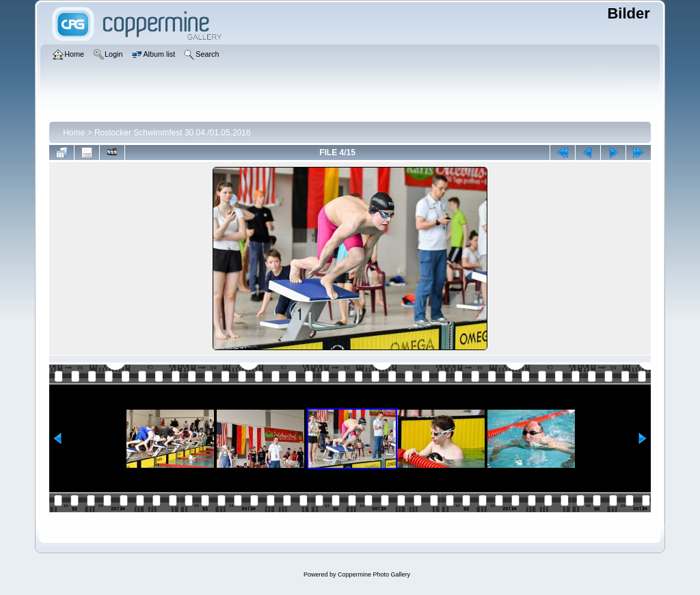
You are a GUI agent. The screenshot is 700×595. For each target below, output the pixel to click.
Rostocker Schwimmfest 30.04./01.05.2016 (173, 133)
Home (74, 133)
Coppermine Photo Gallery (374, 574)
